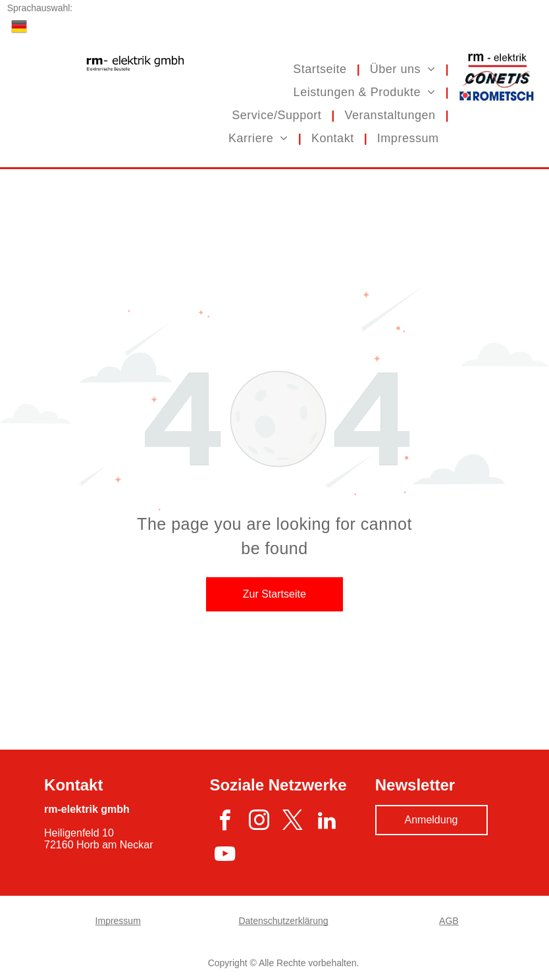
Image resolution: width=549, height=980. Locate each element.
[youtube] (225, 856)
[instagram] (259, 822)
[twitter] (293, 822)
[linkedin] (327, 822)
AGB (449, 921)
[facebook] (225, 822)
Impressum (118, 921)
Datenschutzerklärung (283, 921)
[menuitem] (321, 69)
